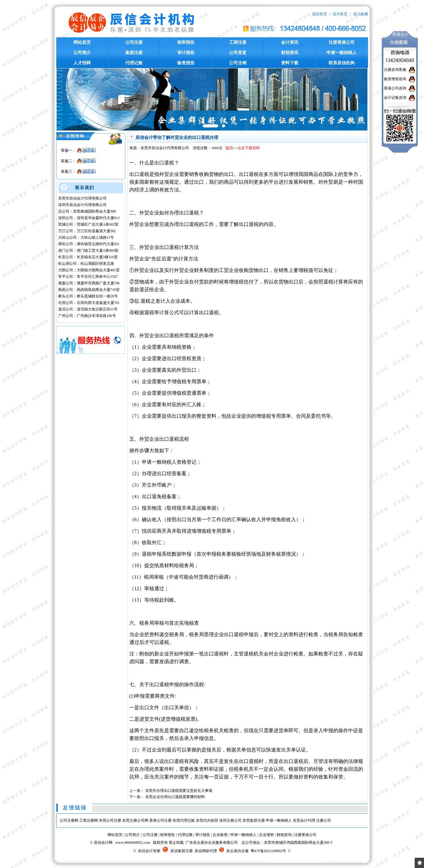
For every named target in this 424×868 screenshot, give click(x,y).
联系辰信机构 (342, 63)
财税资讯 (290, 53)
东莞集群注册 (254, 820)
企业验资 (220, 835)
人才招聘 (82, 63)
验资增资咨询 (395, 79)
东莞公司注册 (110, 820)
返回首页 (320, 14)
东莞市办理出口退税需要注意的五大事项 (179, 791)
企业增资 (266, 835)
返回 (229, 148)
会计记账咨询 (395, 98)
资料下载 (290, 63)
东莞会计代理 (304, 820)
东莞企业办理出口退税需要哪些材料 (175, 797)
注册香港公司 (342, 42)
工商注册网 (89, 820)
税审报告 (186, 42)
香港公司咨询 (395, 88)
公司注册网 (69, 820)
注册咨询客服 (395, 70)
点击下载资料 (249, 148)
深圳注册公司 (230, 820)
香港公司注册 (160, 820)
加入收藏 (361, 14)
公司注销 (238, 63)
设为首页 (340, 14)
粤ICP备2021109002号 (268, 851)
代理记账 (134, 63)
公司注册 (134, 42)
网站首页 (82, 42)
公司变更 (238, 53)
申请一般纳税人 (342, 53)
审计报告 (186, 53)
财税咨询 (284, 835)
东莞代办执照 (207, 820)
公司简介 (82, 53)
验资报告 (186, 63)
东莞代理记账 (184, 820)
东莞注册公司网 (135, 820)
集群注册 (134, 53)
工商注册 (238, 42)
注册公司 (324, 820)
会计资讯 (290, 42)
